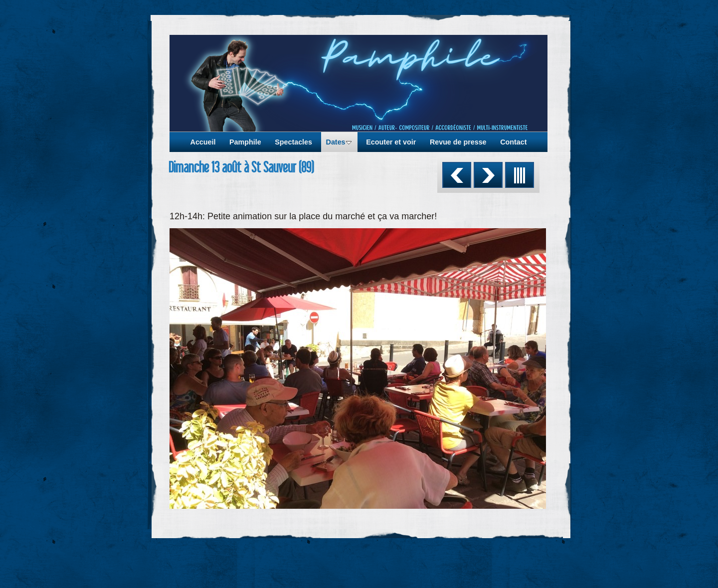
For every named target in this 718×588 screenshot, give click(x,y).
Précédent (457, 175)
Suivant (488, 175)
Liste (520, 175)
